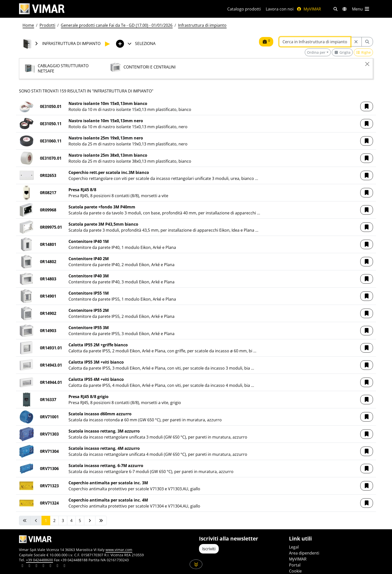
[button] (367, 106)
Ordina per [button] (316, 52)
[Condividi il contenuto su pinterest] (36, 566)
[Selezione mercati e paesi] (344, 9)
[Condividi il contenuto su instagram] (43, 566)
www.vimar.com (119, 550)
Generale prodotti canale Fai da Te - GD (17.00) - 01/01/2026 (117, 25)
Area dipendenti (304, 553)
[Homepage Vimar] (117, 9)
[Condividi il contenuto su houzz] (57, 566)
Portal (295, 565)
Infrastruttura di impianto (202, 25)
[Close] (367, 64)
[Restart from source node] (356, 42)
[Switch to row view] (363, 52)
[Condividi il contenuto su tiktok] (64, 566)
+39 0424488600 (39, 560)
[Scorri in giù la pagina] (196, 564)
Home (28, 25)
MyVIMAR (309, 9)
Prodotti (47, 25)
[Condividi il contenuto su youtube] (50, 566)
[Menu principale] (361, 9)
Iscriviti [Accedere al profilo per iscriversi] (209, 549)
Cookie (295, 571)
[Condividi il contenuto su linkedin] (22, 566)
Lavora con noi (280, 9)
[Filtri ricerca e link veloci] (335, 9)
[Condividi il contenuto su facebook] (29, 566)
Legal (294, 547)
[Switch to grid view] (342, 52)
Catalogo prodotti (244, 9)
